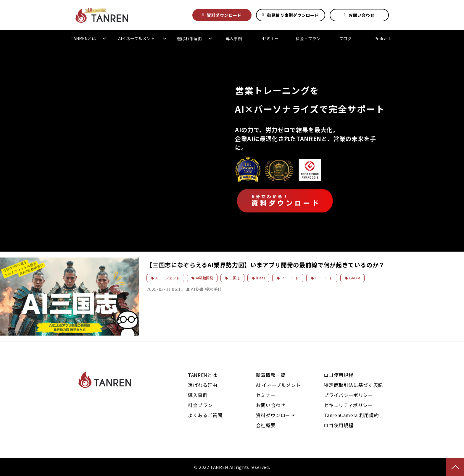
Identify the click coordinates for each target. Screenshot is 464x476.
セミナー (270, 38)
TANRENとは (83, 38)
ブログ (345, 38)
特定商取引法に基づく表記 (353, 385)
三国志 (235, 278)
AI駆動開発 (204, 278)
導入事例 (234, 38)
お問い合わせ (361, 15)
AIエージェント (167, 278)
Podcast (382, 38)
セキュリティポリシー (348, 405)
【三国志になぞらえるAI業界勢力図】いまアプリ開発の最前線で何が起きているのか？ (266, 265)
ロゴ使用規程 (339, 375)
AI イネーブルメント (278, 385)
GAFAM (355, 278)
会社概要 (266, 425)
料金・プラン (308, 38)
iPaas (261, 278)
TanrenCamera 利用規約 (351, 415)
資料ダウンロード (224, 15)
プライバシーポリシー (348, 395)
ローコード (324, 278)
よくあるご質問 (205, 415)
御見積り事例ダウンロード (293, 15)
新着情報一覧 (271, 375)
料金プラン (200, 405)
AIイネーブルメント (136, 38)
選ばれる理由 (189, 38)
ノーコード (290, 278)
